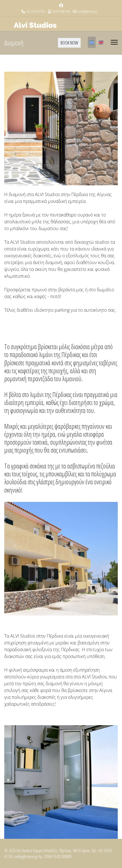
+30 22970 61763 (36, 11)
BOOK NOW (69, 43)
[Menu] (114, 42)
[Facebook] (61, 5)
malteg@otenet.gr (87, 11)
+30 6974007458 (61, 11)
